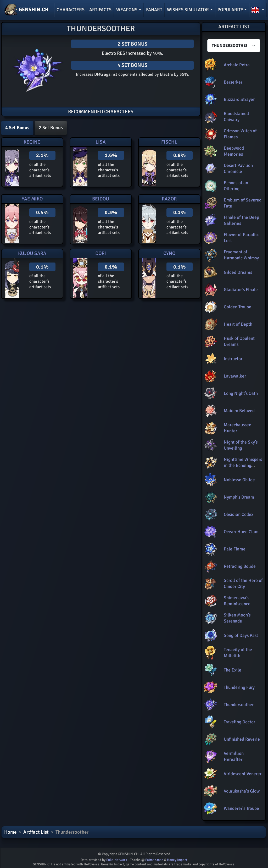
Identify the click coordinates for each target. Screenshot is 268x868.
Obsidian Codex (239, 514)
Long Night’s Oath (241, 393)
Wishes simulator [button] (188, 10)
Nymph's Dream (239, 497)
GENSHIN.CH (27, 10)
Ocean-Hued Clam (241, 532)
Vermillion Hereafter (234, 756)
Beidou (101, 199)
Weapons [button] (127, 10)
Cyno (169, 253)
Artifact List (36, 832)
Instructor (233, 359)
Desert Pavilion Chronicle (238, 168)
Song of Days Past (241, 635)
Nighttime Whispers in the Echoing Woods (243, 465)
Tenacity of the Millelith (238, 653)
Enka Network (117, 860)
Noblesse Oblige (239, 480)
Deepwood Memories (234, 151)
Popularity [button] (230, 10)
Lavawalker (235, 376)
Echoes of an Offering (236, 186)
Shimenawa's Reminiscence (237, 601)
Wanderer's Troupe (241, 808)
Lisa (101, 142)
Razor (169, 199)
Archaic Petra (237, 65)
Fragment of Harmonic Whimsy (241, 255)
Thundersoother (239, 705)
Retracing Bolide (240, 566)
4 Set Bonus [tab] (17, 128)
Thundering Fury (239, 687)
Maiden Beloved (239, 411)
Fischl (169, 142)
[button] (258, 10)
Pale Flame (235, 549)
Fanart (154, 10)
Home (10, 832)
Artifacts (100, 10)
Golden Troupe (238, 307)
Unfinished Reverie (242, 739)
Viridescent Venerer (243, 774)
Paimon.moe (154, 860)
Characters (71, 10)
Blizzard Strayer (239, 99)
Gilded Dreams (238, 272)
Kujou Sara (32, 253)
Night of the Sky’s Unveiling (241, 445)
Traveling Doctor (239, 722)
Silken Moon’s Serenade (237, 618)
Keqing (32, 142)
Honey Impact (177, 860)
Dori (101, 253)
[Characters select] (234, 46)
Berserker (233, 82)
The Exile (233, 670)
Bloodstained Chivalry (236, 116)
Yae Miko (32, 199)
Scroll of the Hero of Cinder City (243, 583)
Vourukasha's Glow (242, 791)
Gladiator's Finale (241, 290)
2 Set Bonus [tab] (51, 128)
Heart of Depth (238, 324)
